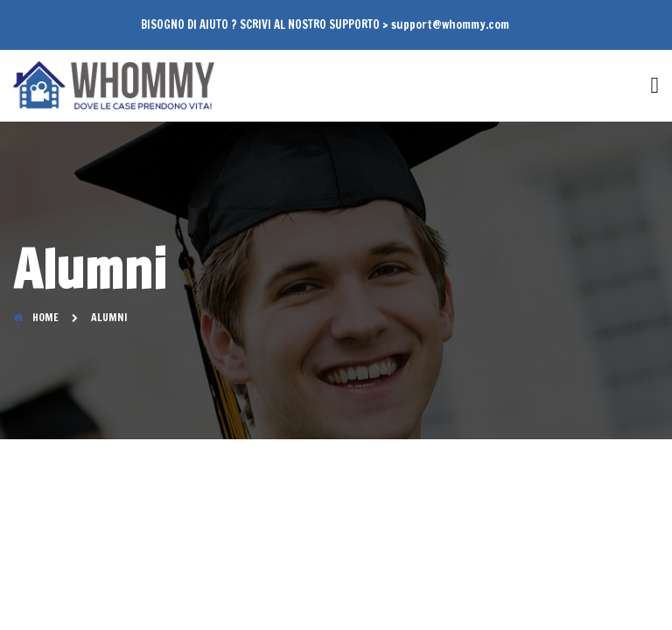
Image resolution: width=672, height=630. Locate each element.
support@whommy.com (450, 24)
